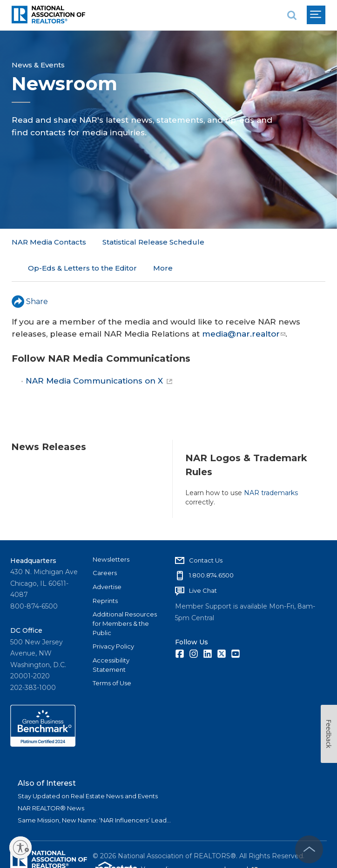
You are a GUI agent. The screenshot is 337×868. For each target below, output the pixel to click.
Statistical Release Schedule (153, 242)
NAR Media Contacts (49, 242)
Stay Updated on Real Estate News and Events (88, 770)
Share (30, 275)
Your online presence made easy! (199, 843)
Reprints (105, 574)
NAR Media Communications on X (99, 355)
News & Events (38, 65)
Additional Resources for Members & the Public (125, 597)
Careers (105, 547)
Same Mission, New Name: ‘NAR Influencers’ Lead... (94, 794)
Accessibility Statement (111, 639)
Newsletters (111, 533)
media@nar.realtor (244, 307)
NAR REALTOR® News (51, 782)
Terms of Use (112, 657)
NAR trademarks (271, 466)
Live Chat (203, 564)
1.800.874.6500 (211, 549)
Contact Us (206, 534)
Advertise (107, 561)
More (230, 242)
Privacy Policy (113, 620)
